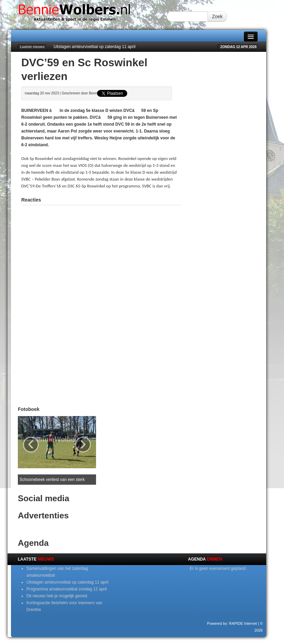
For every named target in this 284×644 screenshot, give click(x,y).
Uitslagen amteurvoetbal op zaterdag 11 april (94, 47)
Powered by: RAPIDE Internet (232, 623)
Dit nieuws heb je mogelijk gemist (57, 596)
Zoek (217, 16)
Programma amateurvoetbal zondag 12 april (67, 589)
